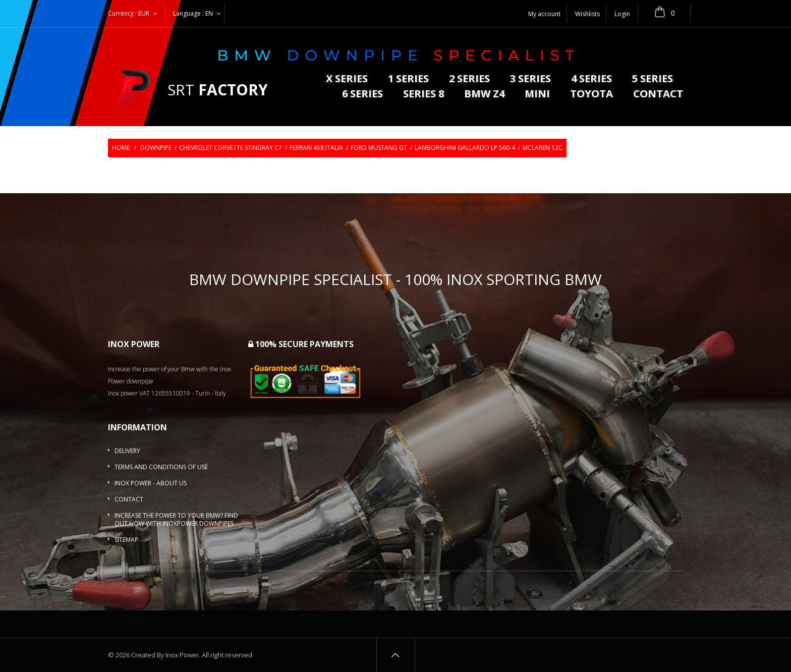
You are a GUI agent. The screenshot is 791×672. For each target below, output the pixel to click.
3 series (530, 79)
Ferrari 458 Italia (316, 148)
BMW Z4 (484, 95)
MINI (537, 95)
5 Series (653, 79)
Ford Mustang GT (379, 148)
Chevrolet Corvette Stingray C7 (231, 148)
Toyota (591, 95)
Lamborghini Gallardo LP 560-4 (465, 148)
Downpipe (156, 148)
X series (347, 79)
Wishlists (587, 14)
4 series (591, 79)
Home (121, 148)
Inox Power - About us (151, 483)
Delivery (127, 451)
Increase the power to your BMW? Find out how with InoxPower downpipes (176, 520)
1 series (408, 79)
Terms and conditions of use (161, 467)
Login (622, 14)
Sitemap (126, 540)
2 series (469, 79)
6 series (362, 95)
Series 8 (423, 95)
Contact (658, 95)
